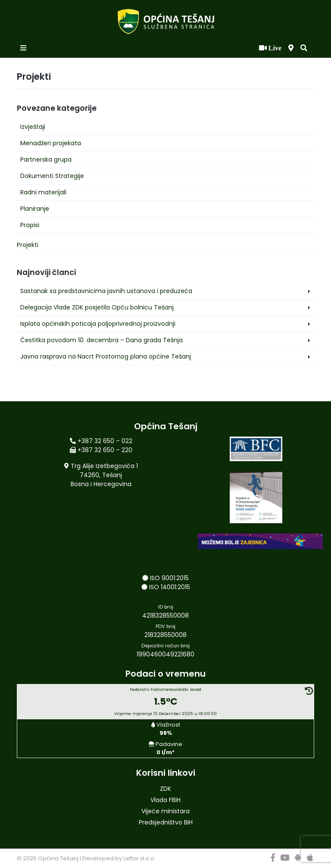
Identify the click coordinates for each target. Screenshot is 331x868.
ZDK (165, 789)
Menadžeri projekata (51, 143)
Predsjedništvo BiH (166, 822)
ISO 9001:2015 (169, 578)
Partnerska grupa (46, 159)
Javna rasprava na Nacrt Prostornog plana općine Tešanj (106, 356)
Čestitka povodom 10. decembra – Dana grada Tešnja (101, 340)
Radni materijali (43, 192)
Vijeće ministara (165, 811)
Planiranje (35, 209)
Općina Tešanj (58, 858)
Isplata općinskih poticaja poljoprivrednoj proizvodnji (98, 324)
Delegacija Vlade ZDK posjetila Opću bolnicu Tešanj (97, 307)
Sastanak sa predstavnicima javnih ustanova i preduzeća (106, 291)
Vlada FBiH (165, 800)
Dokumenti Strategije (52, 176)
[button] (304, 48)
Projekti (28, 245)
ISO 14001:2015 (170, 587)
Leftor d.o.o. (139, 858)
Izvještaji (33, 127)
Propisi (30, 225)
